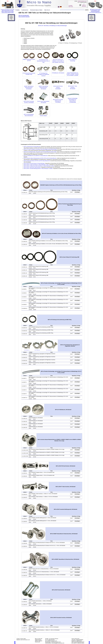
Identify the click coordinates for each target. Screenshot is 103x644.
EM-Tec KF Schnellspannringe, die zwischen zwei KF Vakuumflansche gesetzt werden (40, 152)
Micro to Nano (39, 2)
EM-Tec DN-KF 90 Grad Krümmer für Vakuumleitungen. (34, 163)
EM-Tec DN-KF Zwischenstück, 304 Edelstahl (43, 101)
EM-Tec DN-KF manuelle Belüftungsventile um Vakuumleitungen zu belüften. (38, 168)
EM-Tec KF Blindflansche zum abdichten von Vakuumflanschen (36, 156)
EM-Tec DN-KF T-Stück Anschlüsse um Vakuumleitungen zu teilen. (36, 165)
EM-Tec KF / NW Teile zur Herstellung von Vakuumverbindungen (53, 26)
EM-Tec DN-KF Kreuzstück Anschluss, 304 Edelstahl (29, 101)
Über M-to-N (47, 10)
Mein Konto (71, 7)
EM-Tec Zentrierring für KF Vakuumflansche (32, 147)
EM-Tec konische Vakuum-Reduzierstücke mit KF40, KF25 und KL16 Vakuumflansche (40, 158)
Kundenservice (25, 10)
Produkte (18, 10)
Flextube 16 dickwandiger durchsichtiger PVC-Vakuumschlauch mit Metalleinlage (73, 100)
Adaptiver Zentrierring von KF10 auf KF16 (29, 59)
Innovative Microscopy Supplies (39, 5)
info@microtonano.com (82, 1)
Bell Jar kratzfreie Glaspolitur (24, 17)
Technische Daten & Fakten (37, 10)
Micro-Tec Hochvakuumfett (24, 15)
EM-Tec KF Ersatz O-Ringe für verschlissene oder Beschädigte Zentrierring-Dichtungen (40, 149)
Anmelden (71, 6)
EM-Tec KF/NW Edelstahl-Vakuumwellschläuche (29, 114)
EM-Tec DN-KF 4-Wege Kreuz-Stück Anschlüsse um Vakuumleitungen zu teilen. (39, 166)
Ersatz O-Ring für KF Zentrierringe (73, 60)
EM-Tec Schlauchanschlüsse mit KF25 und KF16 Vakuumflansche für (37, 161)
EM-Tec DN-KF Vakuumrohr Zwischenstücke (32, 167)
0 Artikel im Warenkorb (84, 5)
